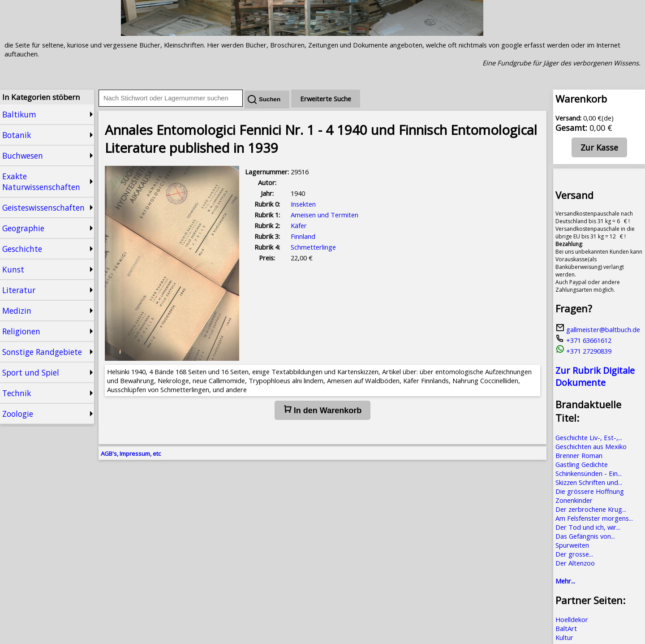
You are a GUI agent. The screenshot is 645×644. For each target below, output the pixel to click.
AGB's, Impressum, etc (131, 454)
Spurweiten (572, 545)
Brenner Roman (579, 455)
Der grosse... (574, 554)
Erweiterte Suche (326, 99)
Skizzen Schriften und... (589, 482)
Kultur (564, 637)
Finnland (303, 236)
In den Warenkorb (322, 410)
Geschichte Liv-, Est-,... (589, 437)
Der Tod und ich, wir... (588, 527)
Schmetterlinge (313, 247)
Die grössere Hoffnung (590, 491)
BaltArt (566, 628)
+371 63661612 (583, 340)
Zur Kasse (599, 147)
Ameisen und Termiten (325, 215)
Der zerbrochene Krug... (591, 509)
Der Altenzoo (575, 563)
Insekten (303, 204)
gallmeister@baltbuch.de (598, 329)
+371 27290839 (583, 351)
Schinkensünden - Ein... (589, 473)
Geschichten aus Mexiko (591, 446)
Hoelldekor (572, 619)
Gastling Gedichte (582, 464)
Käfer (299, 225)
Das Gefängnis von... (585, 536)
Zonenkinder (574, 500)
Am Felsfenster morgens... (594, 518)
